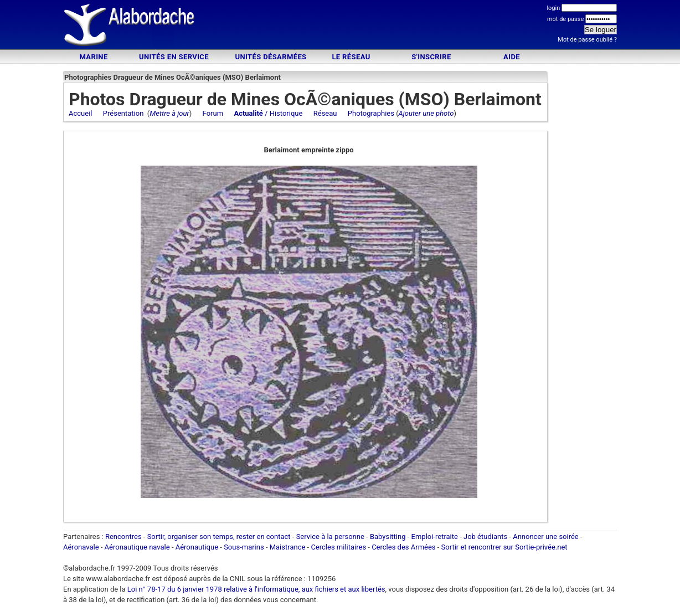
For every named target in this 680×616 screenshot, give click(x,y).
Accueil (80, 113)
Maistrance (288, 547)
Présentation (123, 113)
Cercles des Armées (403, 547)
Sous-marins (244, 547)
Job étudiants (485, 537)
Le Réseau (351, 57)
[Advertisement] (340, 26)
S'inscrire (431, 57)
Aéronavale (81, 547)
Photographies (371, 113)
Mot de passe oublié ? (587, 40)
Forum (213, 113)
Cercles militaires (338, 547)
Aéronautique (198, 547)
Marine (93, 57)
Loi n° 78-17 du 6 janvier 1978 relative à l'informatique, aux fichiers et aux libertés (256, 589)
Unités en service (174, 57)
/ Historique (268, 113)
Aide (512, 57)
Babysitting (388, 537)
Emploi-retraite (435, 537)
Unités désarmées (271, 57)
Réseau (325, 113)
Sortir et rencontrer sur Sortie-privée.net (504, 547)
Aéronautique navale (137, 547)
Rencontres (123, 537)
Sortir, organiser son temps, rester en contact (219, 537)
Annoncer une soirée (546, 537)
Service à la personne (330, 537)
